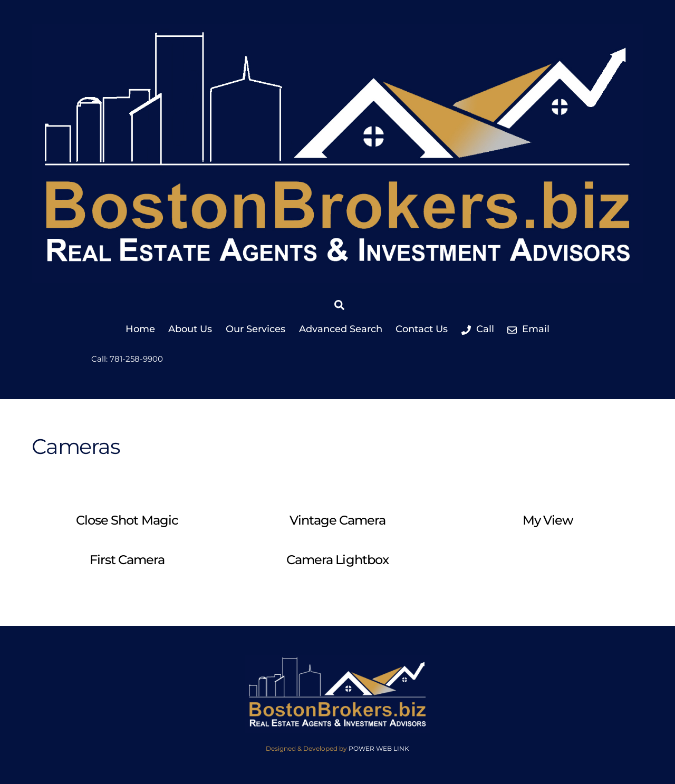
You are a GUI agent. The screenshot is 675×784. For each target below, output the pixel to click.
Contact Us (422, 329)
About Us (190, 329)
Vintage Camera (338, 520)
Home (140, 329)
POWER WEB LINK (379, 748)
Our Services (255, 329)
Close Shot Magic (127, 520)
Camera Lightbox (337, 560)
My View (548, 520)
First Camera (127, 560)
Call (478, 329)
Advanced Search (341, 329)
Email (528, 329)
